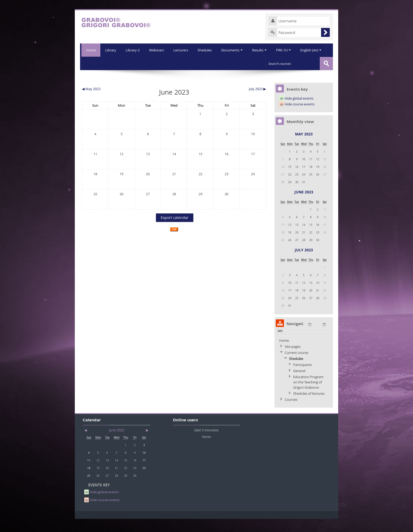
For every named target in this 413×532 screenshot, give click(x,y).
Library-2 (118, 63)
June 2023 (304, 205)
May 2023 (304, 147)
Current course (296, 365)
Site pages (293, 359)
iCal (174, 242)
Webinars (143, 63)
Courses (291, 412)
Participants (303, 378)
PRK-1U (272, 63)
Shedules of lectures (309, 406)
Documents (220, 63)
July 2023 (304, 263)
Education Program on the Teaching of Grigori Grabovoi (308, 395)
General (299, 384)
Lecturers (168, 63)
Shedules (192, 63)
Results (248, 63)
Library (96, 63)
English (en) (300, 63)
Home (90, 50)
